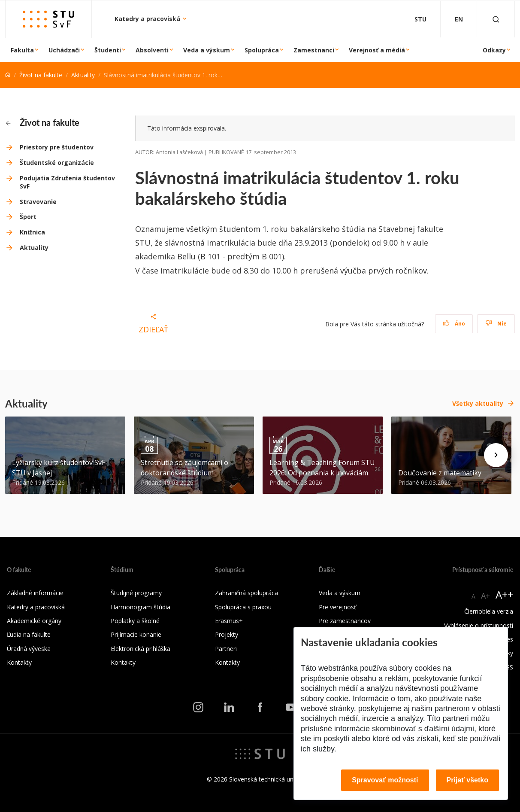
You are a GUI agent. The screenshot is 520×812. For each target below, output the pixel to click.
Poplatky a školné (135, 621)
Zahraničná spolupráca (246, 593)
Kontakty (19, 662)
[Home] (8, 75)
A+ (485, 596)
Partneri (226, 649)
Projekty (227, 634)
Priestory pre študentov (57, 147)
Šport (28, 217)
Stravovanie (38, 202)
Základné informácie (35, 593)
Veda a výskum (207, 50)
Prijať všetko (468, 780)
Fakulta (22, 50)
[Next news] (496, 455)
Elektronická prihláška (141, 649)
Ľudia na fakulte (29, 634)
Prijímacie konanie (136, 634)
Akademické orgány (34, 621)
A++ (504, 595)
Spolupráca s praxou (243, 607)
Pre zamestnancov (345, 621)
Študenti (108, 50)
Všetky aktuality (478, 403)
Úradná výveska (29, 649)
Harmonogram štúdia (141, 607)
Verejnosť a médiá (377, 50)
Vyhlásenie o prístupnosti (479, 625)
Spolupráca (262, 50)
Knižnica (32, 232)
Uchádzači (64, 50)
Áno (454, 324)
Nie (496, 324)
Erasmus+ (229, 621)
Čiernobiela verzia (489, 611)
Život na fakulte (41, 75)
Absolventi (152, 50)
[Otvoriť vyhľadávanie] (496, 19)
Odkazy (494, 50)
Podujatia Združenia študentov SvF (67, 182)
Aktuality (83, 75)
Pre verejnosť (337, 607)
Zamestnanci (314, 50)
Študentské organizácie (57, 163)
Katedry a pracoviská (148, 19)
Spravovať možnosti (385, 780)
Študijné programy (136, 593)
